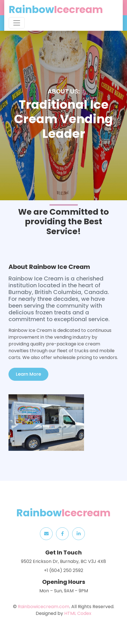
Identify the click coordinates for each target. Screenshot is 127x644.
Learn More (28, 374)
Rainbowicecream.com (44, 607)
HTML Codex (78, 613)
